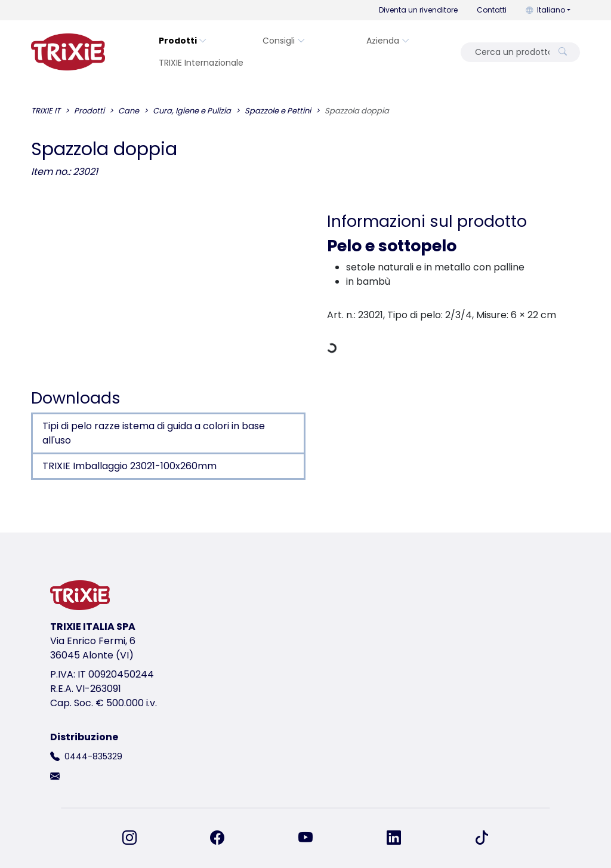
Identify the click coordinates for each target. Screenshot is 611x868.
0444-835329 (93, 756)
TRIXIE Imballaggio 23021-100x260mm (129, 466)
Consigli (284, 41)
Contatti (492, 10)
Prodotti (183, 41)
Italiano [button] (545, 10)
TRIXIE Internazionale (201, 63)
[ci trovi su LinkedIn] (401, 838)
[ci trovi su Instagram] (137, 838)
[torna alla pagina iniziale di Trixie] (68, 52)
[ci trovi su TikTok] (482, 838)
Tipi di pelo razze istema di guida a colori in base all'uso (154, 433)
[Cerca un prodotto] (509, 52)
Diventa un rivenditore (418, 10)
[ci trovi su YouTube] (313, 838)
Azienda (388, 41)
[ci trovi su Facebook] (224, 838)
